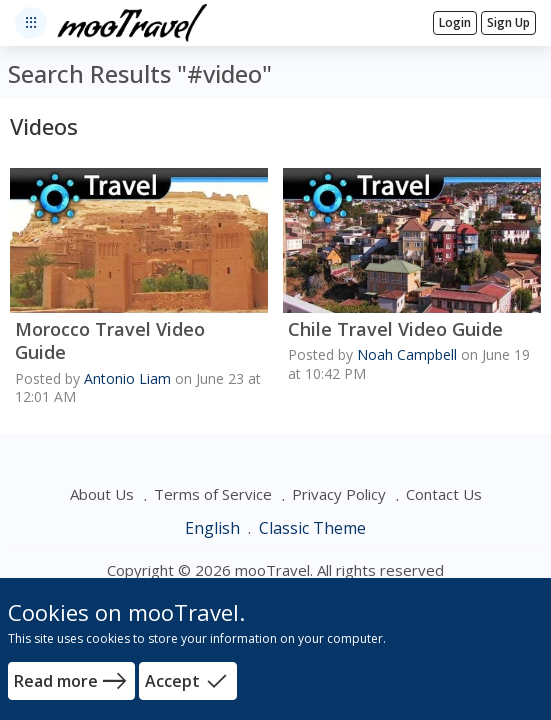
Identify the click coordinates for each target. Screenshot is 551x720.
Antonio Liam (127, 378)
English (214, 528)
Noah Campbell (407, 354)
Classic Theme (312, 528)
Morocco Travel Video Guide (110, 341)
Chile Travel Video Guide (395, 329)
